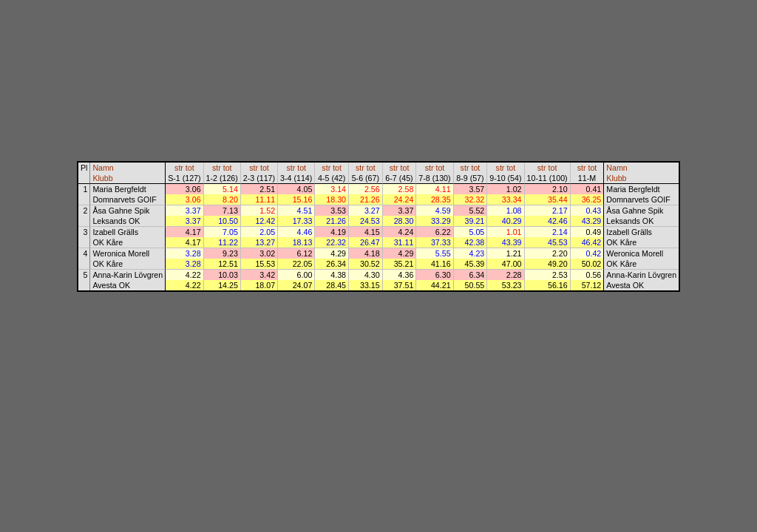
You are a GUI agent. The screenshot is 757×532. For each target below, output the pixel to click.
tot (190, 168)
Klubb (102, 178)
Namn (103, 168)
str (179, 168)
